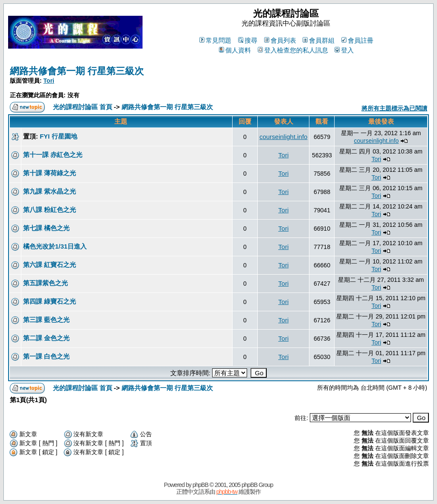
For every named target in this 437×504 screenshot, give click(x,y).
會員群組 (319, 40)
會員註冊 (357, 40)
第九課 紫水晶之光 (50, 191)
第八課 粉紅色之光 (50, 210)
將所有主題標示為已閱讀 (394, 108)
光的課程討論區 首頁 (83, 107)
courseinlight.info (284, 137)
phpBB (200, 485)
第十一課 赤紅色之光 (53, 155)
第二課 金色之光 (46, 338)
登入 (344, 50)
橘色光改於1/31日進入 (55, 246)
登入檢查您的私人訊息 (293, 50)
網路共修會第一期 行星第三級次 (77, 71)
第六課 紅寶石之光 (50, 265)
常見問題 (215, 40)
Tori (49, 81)
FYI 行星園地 (58, 136)
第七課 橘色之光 (46, 228)
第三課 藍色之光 (46, 320)
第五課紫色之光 (45, 283)
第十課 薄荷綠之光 (50, 173)
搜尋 (248, 40)
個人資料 (235, 50)
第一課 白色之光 (46, 356)
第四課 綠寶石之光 (50, 301)
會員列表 (280, 40)
